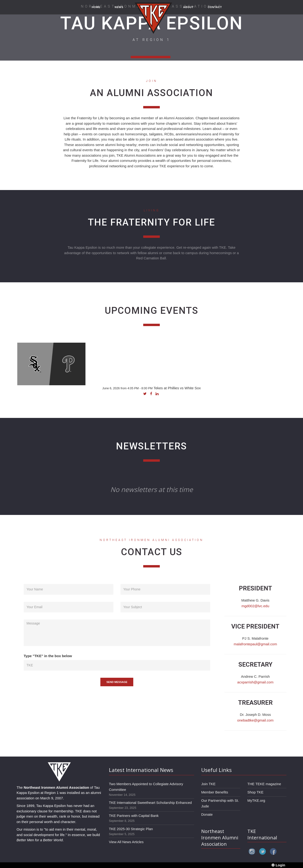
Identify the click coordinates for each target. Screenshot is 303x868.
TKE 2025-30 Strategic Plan (131, 829)
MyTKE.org (256, 800)
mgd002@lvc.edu (255, 606)
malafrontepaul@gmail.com (255, 644)
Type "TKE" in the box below (48, 656)
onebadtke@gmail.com (255, 720)
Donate (207, 814)
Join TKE (208, 784)
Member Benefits (215, 792)
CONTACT (215, 10)
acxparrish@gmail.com (255, 682)
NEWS (119, 10)
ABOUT (188, 10)
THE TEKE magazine (264, 784)
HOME (96, 10)
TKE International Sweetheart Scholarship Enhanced (150, 803)
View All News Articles (126, 842)
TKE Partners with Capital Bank (134, 816)
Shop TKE (255, 792)
